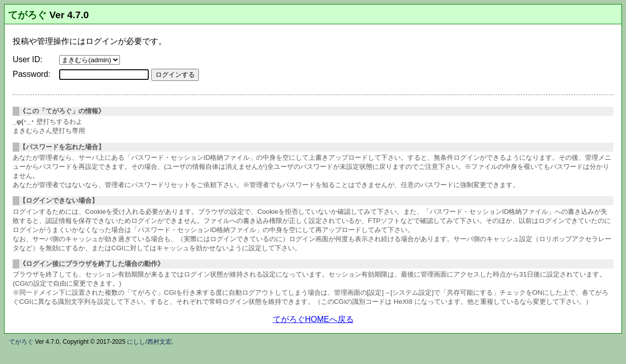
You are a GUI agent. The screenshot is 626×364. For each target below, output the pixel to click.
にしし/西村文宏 (149, 342)
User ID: (28, 59)
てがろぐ (27, 15)
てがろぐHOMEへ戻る (313, 319)
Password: (32, 74)
